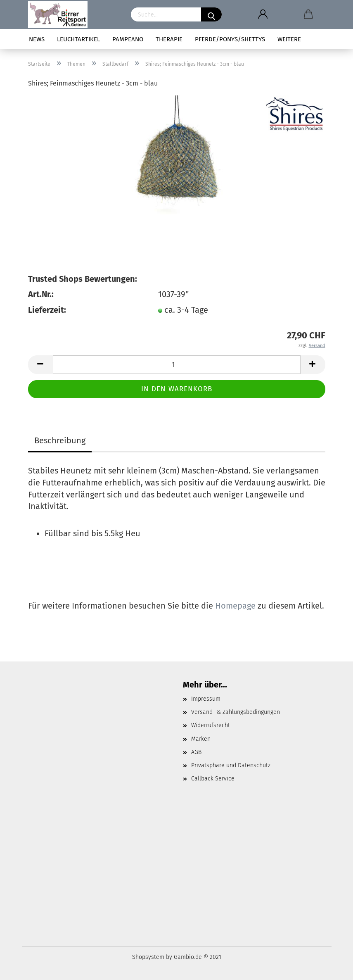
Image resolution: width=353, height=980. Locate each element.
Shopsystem (148, 957)
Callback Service (213, 779)
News (37, 39)
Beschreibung (60, 440)
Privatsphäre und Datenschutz (231, 765)
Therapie (169, 39)
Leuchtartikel (78, 39)
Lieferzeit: (47, 310)
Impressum (206, 699)
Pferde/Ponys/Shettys (230, 39)
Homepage (235, 606)
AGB (196, 752)
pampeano (128, 39)
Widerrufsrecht (211, 725)
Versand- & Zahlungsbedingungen (236, 712)
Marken (201, 739)
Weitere (289, 39)
